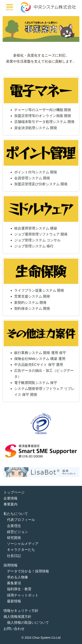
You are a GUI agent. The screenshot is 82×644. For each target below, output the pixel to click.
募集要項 (14, 583)
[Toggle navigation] (10, 7)
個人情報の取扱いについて (28, 623)
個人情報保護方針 (17, 617)
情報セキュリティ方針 (21, 611)
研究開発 (14, 538)
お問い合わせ (14, 629)
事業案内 (10, 504)
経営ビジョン (17, 532)
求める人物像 (17, 577)
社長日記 (14, 556)
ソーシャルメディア (23, 544)
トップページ (14, 492)
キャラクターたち (21, 550)
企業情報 (10, 498)
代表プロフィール (21, 520)
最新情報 (14, 601)
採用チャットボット (23, 595)
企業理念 (14, 526)
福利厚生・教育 (19, 589)
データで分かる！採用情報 (28, 571)
